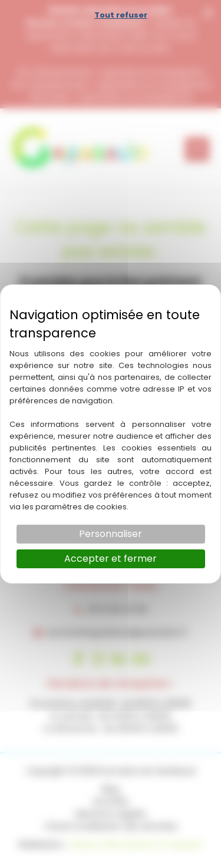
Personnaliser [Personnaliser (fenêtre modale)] (111, 534)
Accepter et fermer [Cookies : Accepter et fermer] (111, 559)
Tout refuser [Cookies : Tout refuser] (121, 15)
